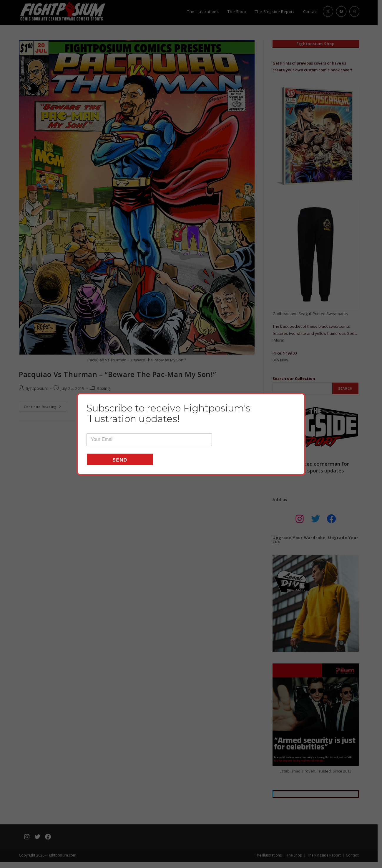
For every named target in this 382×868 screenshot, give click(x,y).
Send (120, 460)
